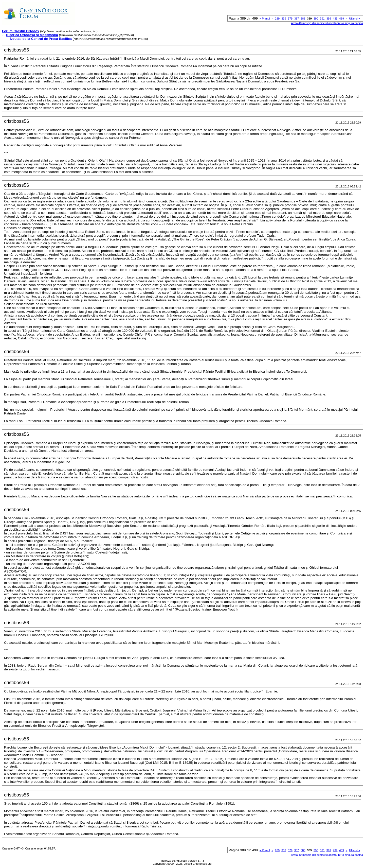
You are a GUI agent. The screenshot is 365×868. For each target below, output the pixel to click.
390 (316, 19)
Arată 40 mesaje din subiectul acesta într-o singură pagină (327, 23)
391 (322, 19)
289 (277, 19)
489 (341, 19)
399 (329, 19)
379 (290, 19)
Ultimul (354, 19)
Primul (265, 19)
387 (297, 19)
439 (335, 19)
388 (303, 19)
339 (284, 19)
